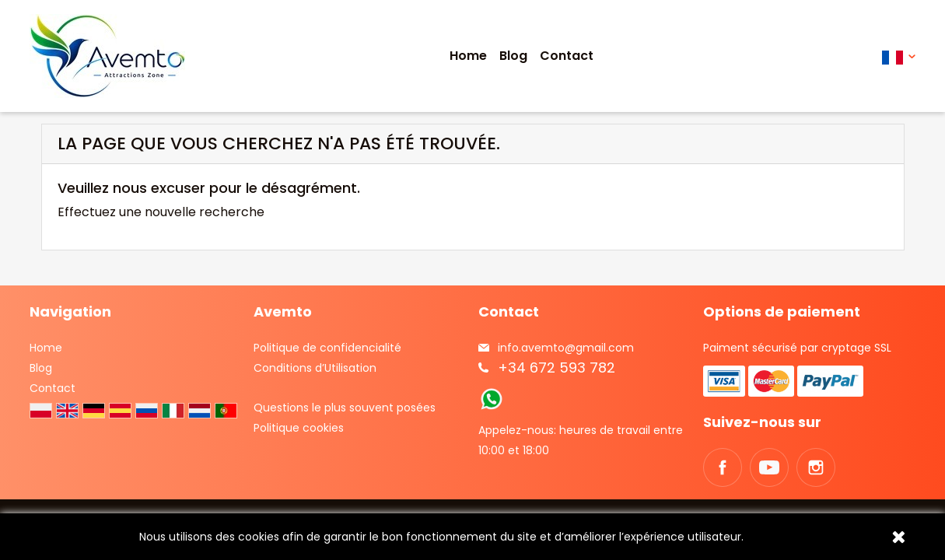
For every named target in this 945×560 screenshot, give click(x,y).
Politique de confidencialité (327, 348)
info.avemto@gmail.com (566, 348)
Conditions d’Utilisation (315, 368)
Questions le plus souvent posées (345, 408)
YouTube (769, 467)
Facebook (723, 467)
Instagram (816, 467)
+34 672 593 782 (556, 367)
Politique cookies (299, 428)
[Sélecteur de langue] (899, 56)
